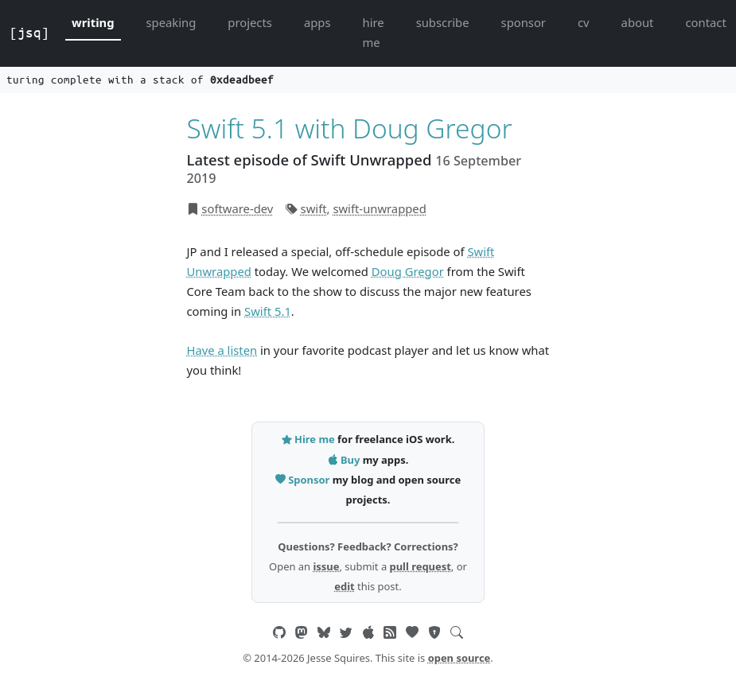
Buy (345, 460)
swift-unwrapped (379, 208)
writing (93, 22)
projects (250, 22)
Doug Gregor (408, 271)
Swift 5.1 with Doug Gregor (350, 128)
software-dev (237, 208)
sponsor (524, 22)
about (638, 22)
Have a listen (222, 350)
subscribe (443, 22)
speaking (171, 22)
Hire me (310, 439)
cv (584, 22)
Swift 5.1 (268, 311)
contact (705, 22)
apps (317, 22)
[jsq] (29, 33)
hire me (374, 32)
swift (314, 208)
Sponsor (304, 480)
